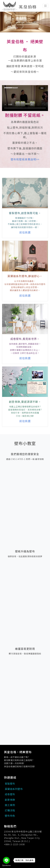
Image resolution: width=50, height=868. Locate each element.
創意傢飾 (10, 800)
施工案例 (10, 805)
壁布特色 (10, 816)
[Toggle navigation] (45, 6)
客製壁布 (10, 784)
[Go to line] (6, 860)
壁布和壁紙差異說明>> (25, 159)
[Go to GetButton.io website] (6, 865)
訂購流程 (10, 810)
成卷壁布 (10, 794)
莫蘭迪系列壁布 (14, 789)
